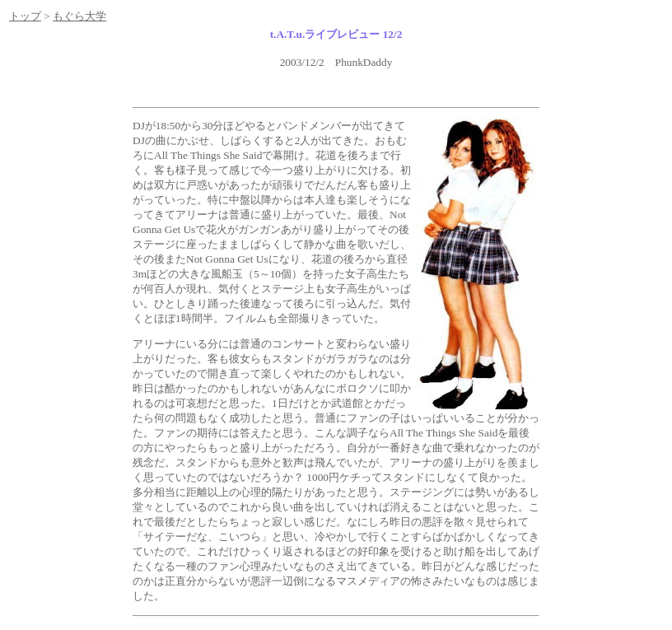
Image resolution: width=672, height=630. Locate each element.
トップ (25, 16)
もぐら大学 (79, 16)
